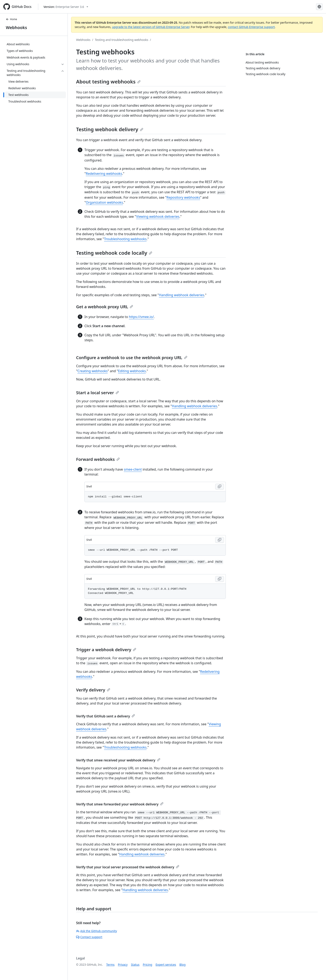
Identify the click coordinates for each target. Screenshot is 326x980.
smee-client (133, 469)
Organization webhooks (104, 202)
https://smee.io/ (141, 317)
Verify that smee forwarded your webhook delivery (120, 804)
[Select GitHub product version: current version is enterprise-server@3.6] (66, 7)
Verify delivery (93, 690)
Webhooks (16, 28)
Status (135, 965)
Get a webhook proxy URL (105, 307)
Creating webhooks (93, 371)
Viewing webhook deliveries (158, 217)
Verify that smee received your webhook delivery (118, 760)
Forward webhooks (98, 459)
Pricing (148, 965)
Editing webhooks (132, 371)
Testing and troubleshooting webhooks (122, 40)
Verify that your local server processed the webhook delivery (128, 867)
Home (11, 19)
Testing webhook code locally (114, 253)
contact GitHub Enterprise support (251, 27)
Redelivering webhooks (104, 174)
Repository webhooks (183, 197)
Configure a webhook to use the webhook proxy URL (132, 358)
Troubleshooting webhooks (125, 239)
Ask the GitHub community (97, 931)
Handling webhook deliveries (182, 295)
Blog (183, 965)
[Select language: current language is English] (319, 7)
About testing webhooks (108, 81)
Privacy (123, 965)
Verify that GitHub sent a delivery (106, 716)
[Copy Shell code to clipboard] (220, 487)
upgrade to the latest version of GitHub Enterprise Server (151, 27)
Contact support (89, 937)
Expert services (166, 965)
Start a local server (98, 393)
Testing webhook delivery (110, 129)
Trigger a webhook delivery (106, 650)
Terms (110, 965)
